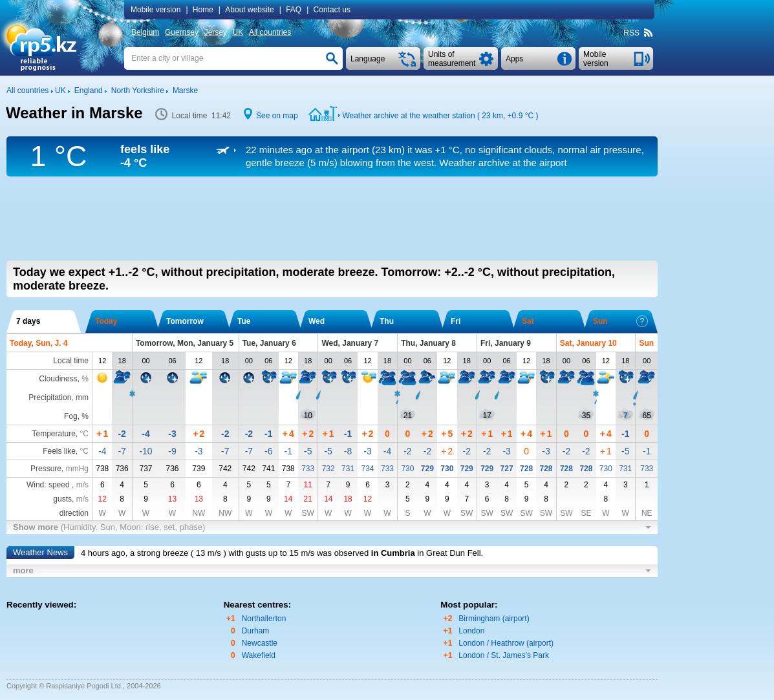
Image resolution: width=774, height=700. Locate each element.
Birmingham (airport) (494, 619)
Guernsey (182, 32)
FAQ (294, 10)
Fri (456, 321)
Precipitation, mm (59, 398)
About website (249, 10)
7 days (28, 321)
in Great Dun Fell (449, 553)
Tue (244, 321)
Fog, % (76, 416)
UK (238, 32)
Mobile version (156, 10)
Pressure (46, 469)
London (471, 631)
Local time (71, 361)
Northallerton (264, 619)
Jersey (216, 32)
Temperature (53, 434)
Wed (317, 321)
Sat (528, 321)
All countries (270, 32)
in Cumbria (393, 553)
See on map (277, 116)
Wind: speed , (58, 485)
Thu (387, 321)
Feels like (59, 451)
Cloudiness (58, 379)
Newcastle (260, 643)
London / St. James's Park (504, 655)
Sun (620, 321)
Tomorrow (185, 321)
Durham (256, 631)
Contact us (332, 10)
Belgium (145, 32)
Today (106, 321)
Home (203, 10)
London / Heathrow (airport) (506, 643)
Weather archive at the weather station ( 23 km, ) (440, 116)
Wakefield (259, 655)
